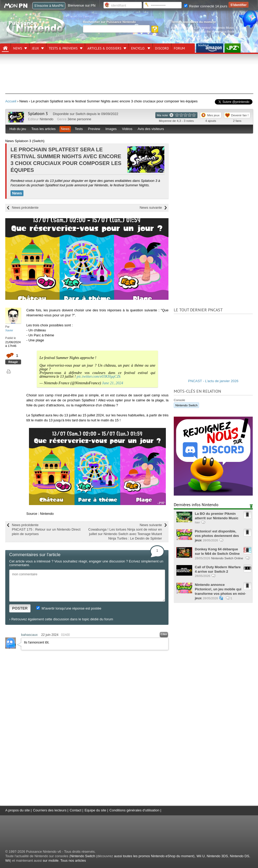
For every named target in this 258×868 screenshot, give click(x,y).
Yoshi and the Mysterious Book (213, 31)
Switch (81, 114)
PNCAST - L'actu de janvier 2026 (213, 381)
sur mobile (51, 860)
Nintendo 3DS (217, 856)
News (18, 48)
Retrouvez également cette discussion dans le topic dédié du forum (62, 619)
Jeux (35, 48)
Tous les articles (43, 129)
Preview (94, 129)
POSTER (20, 608)
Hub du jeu (18, 129)
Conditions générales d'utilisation (135, 810)
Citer (164, 634)
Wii (8, 860)
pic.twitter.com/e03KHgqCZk (99, 376)
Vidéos (127, 129)
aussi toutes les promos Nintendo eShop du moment (154, 856)
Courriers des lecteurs (50, 810)
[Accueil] (5, 48)
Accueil (11, 101)
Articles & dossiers (104, 48)
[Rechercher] (116, 29)
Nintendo (47, 119)
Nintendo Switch (186, 405)
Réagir (13, 362)
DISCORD (162, 48)
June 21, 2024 (113, 383)
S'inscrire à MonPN (49, 6)
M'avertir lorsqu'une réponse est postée (69, 608)
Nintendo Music (223, 28)
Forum (179, 48)
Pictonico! (204, 28)
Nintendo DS (240, 856)
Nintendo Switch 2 (183, 28)
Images (111, 129)
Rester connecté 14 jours (206, 6)
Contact (75, 810)
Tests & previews (63, 48)
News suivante (151, 208)
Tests (79, 129)
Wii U (201, 856)
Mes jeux (213, 115)
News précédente (25, 208)
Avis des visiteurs (151, 129)
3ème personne (79, 119)
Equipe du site (95, 810)
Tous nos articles (73, 860)
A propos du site (18, 810)
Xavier (9, 330)
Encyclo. (138, 48)
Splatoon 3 (38, 114)
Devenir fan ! (240, 115)
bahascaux (29, 635)
